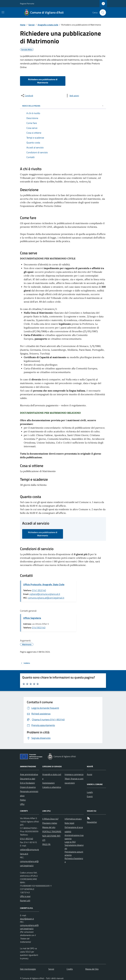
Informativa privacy (73, 819)
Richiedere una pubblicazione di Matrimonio (43, 81)
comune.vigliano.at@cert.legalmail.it (46, 598)
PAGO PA (46, 844)
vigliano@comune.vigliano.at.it (45, 594)
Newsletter (92, 822)
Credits (70, 969)
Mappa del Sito (92, 969)
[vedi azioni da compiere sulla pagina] (72, 96)
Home (23, 25)
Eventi (90, 796)
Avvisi (89, 774)
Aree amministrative (29, 774)
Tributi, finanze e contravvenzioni (74, 781)
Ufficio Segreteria (32, 618)
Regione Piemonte (27, 4)
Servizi (31, 25)
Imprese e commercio (74, 774)
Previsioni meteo (50, 823)
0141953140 (39, 628)
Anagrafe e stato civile (48, 25)
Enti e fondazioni (27, 783)
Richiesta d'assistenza (74, 860)
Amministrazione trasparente (74, 837)
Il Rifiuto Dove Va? (50, 819)
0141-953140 (26, 839)
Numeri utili (25, 901)
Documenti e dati (28, 779)
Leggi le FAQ (70, 842)
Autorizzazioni (48, 783)
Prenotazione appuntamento (74, 853)
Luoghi (90, 792)
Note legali (69, 823)
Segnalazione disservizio (74, 847)
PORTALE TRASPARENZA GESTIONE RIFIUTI (52, 836)
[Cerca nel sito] (102, 12)
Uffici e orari (25, 896)
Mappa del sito (49, 827)
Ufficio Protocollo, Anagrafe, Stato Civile (44, 584)
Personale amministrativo (29, 793)
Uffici (22, 804)
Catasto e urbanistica (52, 787)
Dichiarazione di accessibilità (74, 829)
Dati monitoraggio (28, 969)
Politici (23, 800)
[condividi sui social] (27, 96)
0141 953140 (39, 590)
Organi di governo (28, 787)
